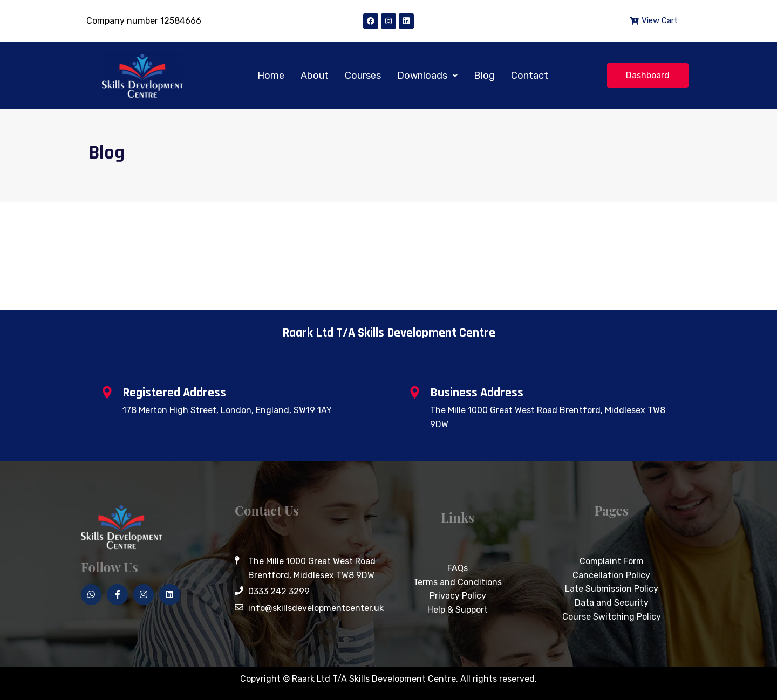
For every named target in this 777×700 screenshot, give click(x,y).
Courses (363, 76)
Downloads (427, 76)
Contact (530, 76)
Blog (484, 76)
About (315, 76)
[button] (427, 76)
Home (271, 76)
